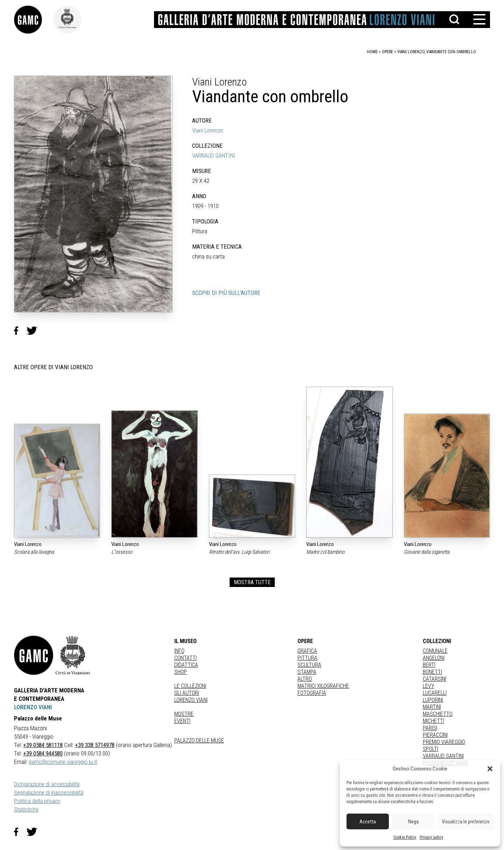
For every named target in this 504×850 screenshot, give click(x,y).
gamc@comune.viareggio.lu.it (63, 762)
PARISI (430, 728)
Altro (305, 679)
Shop (181, 672)
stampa (307, 672)
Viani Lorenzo (208, 130)
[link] (34, 20)
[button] (490, 769)
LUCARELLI (435, 693)
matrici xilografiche (323, 686)
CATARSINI (435, 679)
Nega (413, 822)
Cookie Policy (405, 837)
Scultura (309, 665)
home (372, 52)
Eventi (182, 721)
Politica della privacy (37, 801)
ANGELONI (434, 658)
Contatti (185, 658)
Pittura (307, 658)
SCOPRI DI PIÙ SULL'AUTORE (226, 293)
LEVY (429, 686)
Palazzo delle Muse (199, 741)
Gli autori (187, 693)
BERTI (429, 665)
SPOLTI (430, 749)
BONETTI (432, 672)
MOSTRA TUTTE (252, 582)
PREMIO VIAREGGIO (444, 742)
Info (179, 651)
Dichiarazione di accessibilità (47, 784)
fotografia (312, 693)
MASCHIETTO (438, 714)
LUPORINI (433, 700)
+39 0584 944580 (43, 753)
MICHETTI (433, 721)
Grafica (307, 651)
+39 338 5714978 (95, 745)
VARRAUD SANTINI (214, 156)
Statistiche (26, 809)
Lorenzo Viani (191, 700)
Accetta (368, 822)
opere (387, 52)
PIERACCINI (435, 735)
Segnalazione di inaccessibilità (49, 793)
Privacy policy (431, 837)
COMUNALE (435, 651)
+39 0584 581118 (43, 745)
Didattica (186, 665)
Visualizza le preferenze (466, 822)
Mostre (184, 714)
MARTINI (432, 707)
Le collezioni (190, 686)
